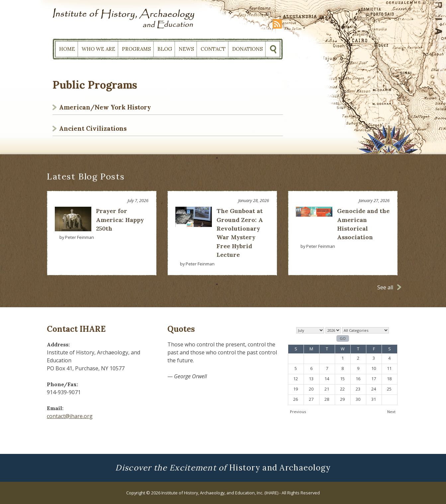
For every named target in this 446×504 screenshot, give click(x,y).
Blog (165, 49)
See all (385, 287)
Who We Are (98, 49)
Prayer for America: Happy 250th (120, 220)
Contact (213, 49)
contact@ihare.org (70, 416)
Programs (136, 49)
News (186, 49)
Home (67, 49)
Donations (247, 49)
